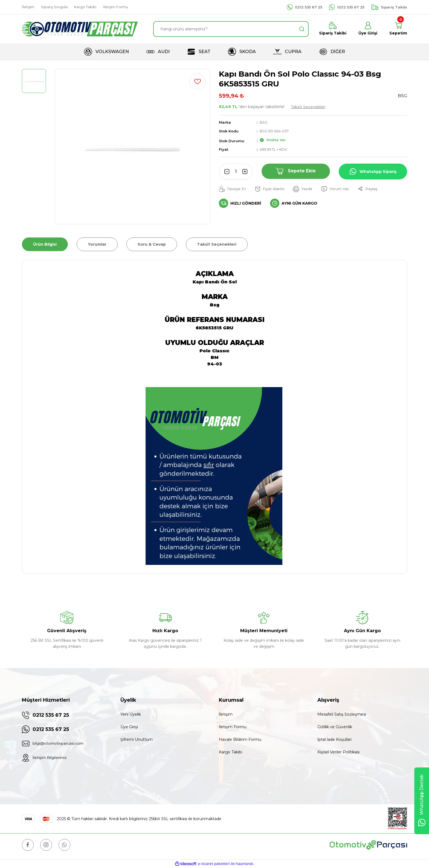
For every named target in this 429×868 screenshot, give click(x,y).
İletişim (226, 714)
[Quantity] (236, 172)
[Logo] (80, 29)
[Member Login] (368, 29)
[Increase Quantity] (247, 172)
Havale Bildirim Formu (240, 739)
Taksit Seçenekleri (308, 107)
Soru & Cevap (152, 244)
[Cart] (398, 29)
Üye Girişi (129, 727)
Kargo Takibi (231, 752)
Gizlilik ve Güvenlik (335, 727)
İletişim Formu (233, 727)
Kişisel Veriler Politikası (338, 752)
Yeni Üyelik (131, 714)
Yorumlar (97, 244)
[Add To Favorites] (198, 82)
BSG (264, 122)
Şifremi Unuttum (137, 739)
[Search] (231, 29)
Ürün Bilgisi (45, 244)
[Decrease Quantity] (225, 172)
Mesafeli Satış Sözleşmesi (342, 714)
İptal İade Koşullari (334, 739)
